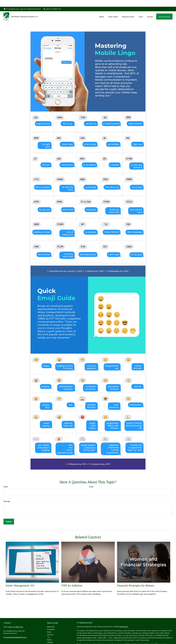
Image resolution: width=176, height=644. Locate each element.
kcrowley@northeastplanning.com (15, 627)
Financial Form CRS (86, 612)
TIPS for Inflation (72, 575)
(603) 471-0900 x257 (52, 2)
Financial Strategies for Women (136, 575)
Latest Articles (52, 635)
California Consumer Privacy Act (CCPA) (145, 634)
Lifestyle (50, 632)
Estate (49, 622)
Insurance (50, 624)
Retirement (51, 617)
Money (49, 630)
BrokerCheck (124, 616)
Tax (48, 627)
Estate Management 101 (20, 575)
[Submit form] (9, 511)
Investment (51, 619)
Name (6, 476)
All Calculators (52, 640)
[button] (102, 10)
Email (91, 476)
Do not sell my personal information (129, 636)
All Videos (51, 637)
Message (7, 491)
